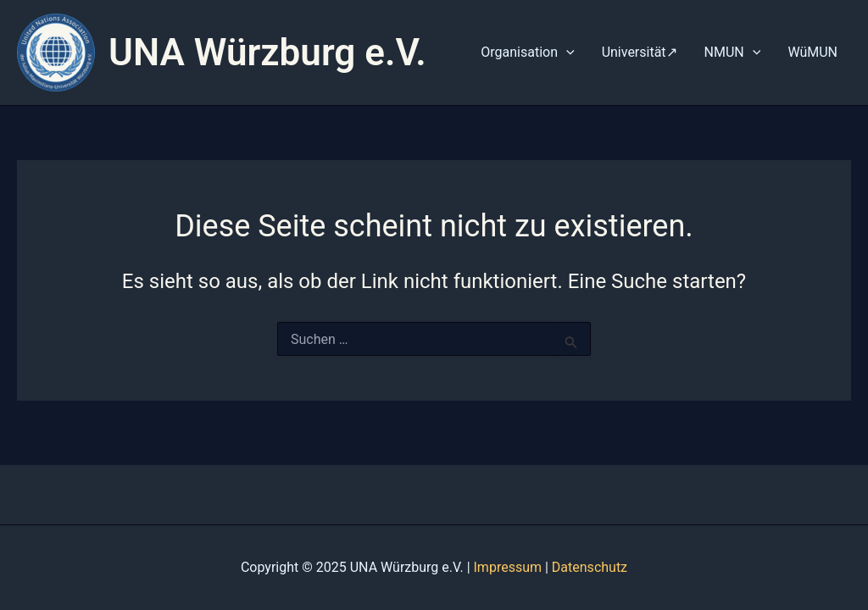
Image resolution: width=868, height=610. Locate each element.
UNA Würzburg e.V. (267, 53)
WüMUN (812, 52)
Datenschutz (590, 567)
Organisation (527, 53)
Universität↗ (640, 52)
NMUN (733, 53)
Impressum (508, 567)
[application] (566, 53)
